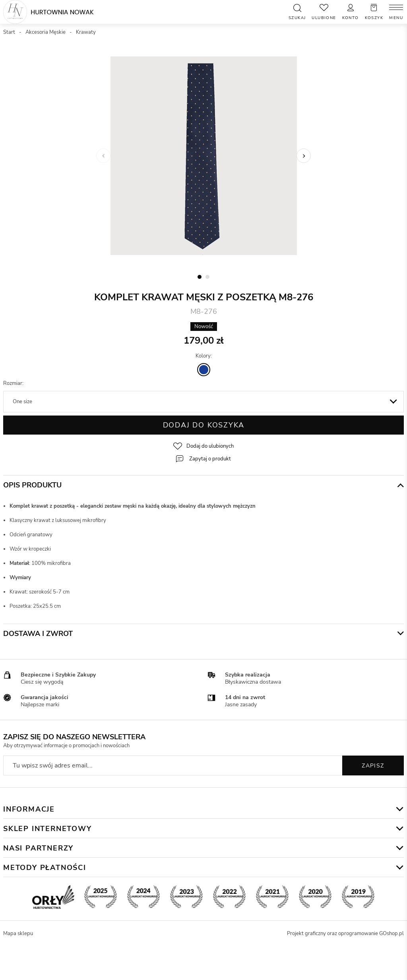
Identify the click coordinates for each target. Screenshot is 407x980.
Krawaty (86, 32)
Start (9, 32)
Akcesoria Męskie (46, 32)
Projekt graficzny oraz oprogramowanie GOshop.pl (345, 934)
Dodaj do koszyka (204, 425)
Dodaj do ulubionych (210, 446)
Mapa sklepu (18, 934)
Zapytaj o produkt (210, 459)
